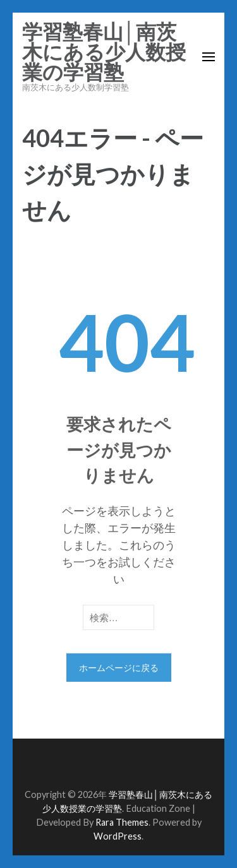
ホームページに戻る (119, 668)
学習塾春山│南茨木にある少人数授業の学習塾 (104, 52)
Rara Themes (122, 822)
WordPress (118, 836)
